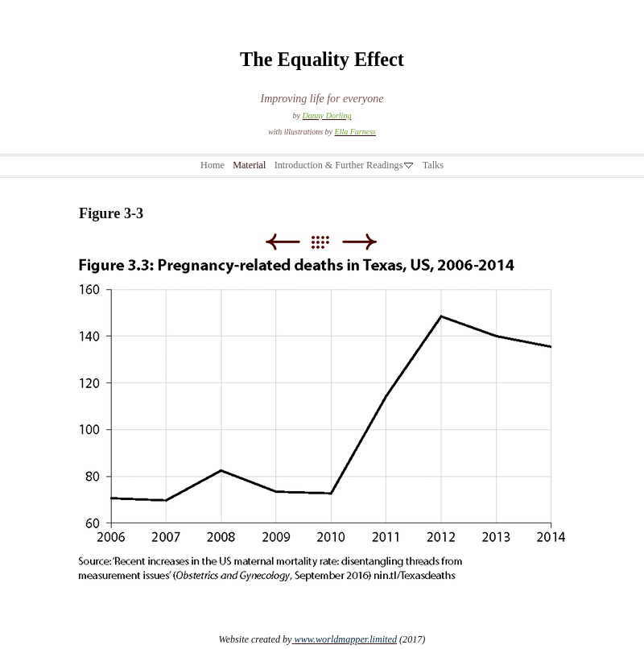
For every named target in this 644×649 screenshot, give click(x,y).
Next (359, 242)
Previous (282, 242)
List (328, 242)
